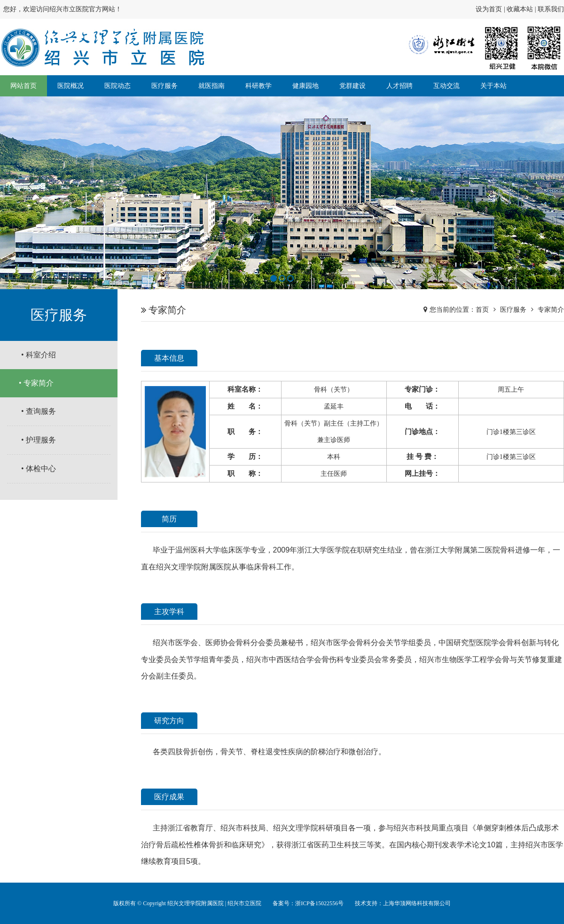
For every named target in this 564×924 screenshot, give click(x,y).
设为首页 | (491, 9)
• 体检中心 (39, 469)
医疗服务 (164, 86)
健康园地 (305, 86)
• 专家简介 (36, 383)
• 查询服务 (39, 411)
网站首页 (23, 86)
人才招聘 (399, 86)
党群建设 (352, 86)
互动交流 (446, 86)
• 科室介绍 (39, 355)
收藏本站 (520, 9)
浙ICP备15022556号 (319, 903)
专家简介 (551, 310)
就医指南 (211, 86)
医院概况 (70, 86)
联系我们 (551, 9)
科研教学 (258, 86)
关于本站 (493, 86)
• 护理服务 (39, 440)
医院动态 (117, 86)
